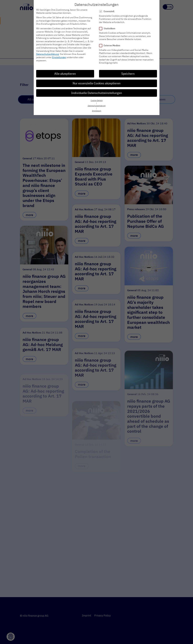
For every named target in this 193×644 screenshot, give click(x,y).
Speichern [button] (128, 74)
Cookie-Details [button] (97, 100)
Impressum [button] (97, 111)
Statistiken (108, 29)
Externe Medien (111, 46)
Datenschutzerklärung (47, 54)
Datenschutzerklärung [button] (97, 106)
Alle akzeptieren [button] (65, 74)
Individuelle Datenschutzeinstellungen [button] (97, 93)
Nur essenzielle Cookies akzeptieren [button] (97, 83)
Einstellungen (59, 57)
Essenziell (108, 11)
